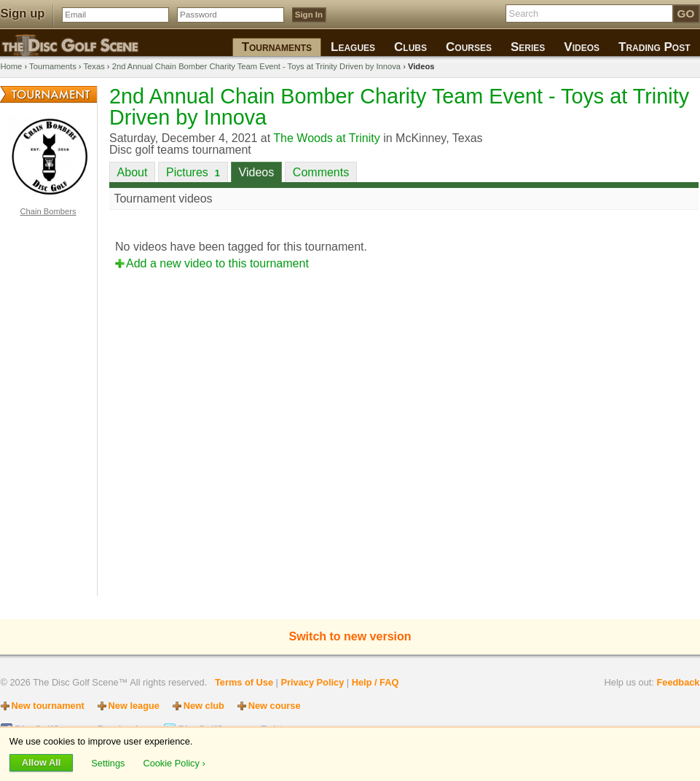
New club (204, 706)
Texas (94, 66)
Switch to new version (350, 636)
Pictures (193, 172)
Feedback (678, 682)
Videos (257, 172)
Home (12, 66)
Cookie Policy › (174, 762)
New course (275, 706)
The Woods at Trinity (326, 138)
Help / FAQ (375, 682)
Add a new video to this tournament (217, 263)
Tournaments (53, 66)
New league (134, 706)
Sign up (23, 13)
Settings (109, 762)
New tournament (48, 706)
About (133, 172)
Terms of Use (244, 682)
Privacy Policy (312, 682)
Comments (321, 172)
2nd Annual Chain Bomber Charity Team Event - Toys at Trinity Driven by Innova (256, 66)
